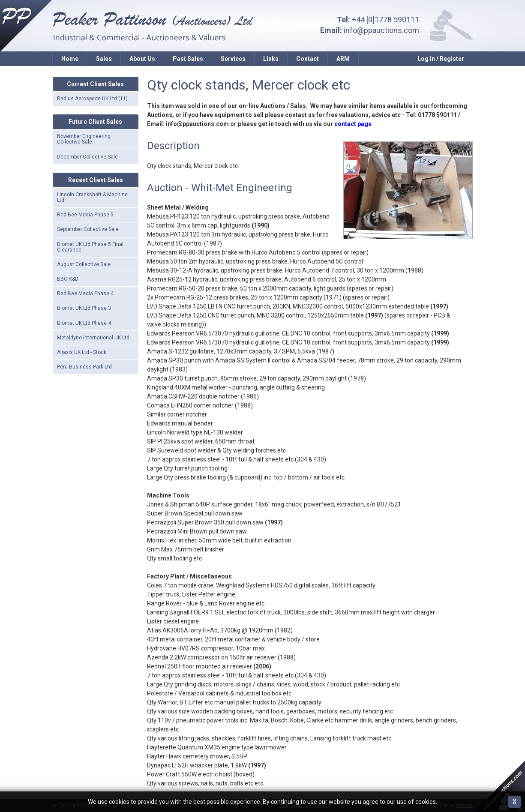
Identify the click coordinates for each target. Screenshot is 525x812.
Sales (104, 59)
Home (70, 59)
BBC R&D (68, 279)
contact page (353, 124)
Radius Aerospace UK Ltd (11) (92, 99)
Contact (307, 59)
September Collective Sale (88, 229)
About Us (142, 59)
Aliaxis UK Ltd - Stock (82, 352)
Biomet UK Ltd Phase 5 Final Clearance (90, 247)
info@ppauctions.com (381, 30)
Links (271, 59)
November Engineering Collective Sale (84, 139)
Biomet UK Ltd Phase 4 (84, 323)
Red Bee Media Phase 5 (85, 215)
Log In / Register (441, 59)
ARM (343, 59)
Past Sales (188, 59)
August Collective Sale (84, 264)
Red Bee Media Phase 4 (85, 294)
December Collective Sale (87, 157)
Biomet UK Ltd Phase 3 (84, 308)
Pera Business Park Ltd (84, 367)
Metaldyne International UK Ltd (93, 338)
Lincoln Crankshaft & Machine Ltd (92, 197)
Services (233, 59)
